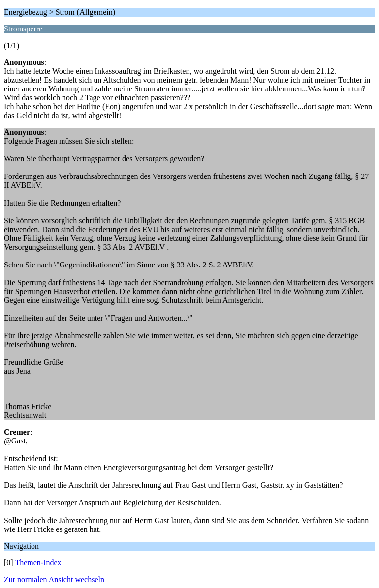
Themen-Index (38, 563)
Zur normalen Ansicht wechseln (54, 579)
